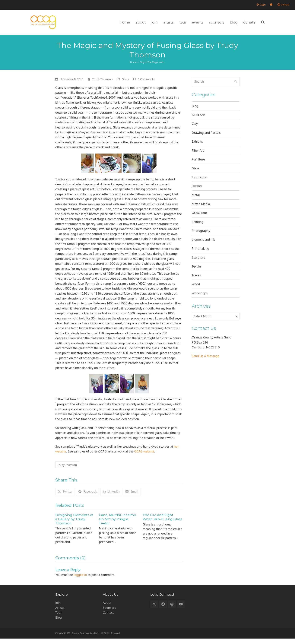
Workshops (200, 298)
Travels (197, 280)
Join (58, 608)
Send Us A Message (205, 361)
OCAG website (144, 456)
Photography (201, 235)
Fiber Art (198, 155)
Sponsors (109, 613)
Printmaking (200, 253)
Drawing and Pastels (206, 137)
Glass (125, 84)
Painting (198, 226)
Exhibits (197, 146)
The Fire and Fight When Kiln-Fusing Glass (162, 523)
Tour (59, 618)
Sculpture (198, 262)
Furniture (198, 164)
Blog (195, 110)
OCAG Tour (199, 217)
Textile (196, 271)
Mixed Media (201, 208)
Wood (196, 289)
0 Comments (146, 84)
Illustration (199, 182)
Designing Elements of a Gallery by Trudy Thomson (74, 525)
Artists (60, 613)
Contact (108, 618)
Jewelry (197, 191)
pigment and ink (203, 244)
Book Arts (199, 119)
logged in (80, 580)
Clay (195, 128)
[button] (288, 25)
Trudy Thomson (102, 84)
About (107, 608)
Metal (196, 200)
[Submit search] (236, 86)
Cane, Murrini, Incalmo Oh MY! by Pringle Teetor (117, 525)
